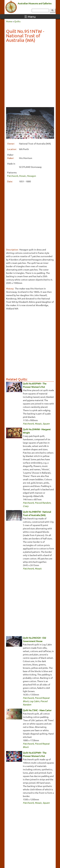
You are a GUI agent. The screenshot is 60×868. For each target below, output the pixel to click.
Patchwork (13, 176)
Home (9, 21)
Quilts (17, 21)
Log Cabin (34, 701)
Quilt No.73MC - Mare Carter (37, 710)
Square (46, 424)
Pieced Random (43, 503)
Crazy (26, 506)
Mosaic (23, 176)
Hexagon (32, 176)
